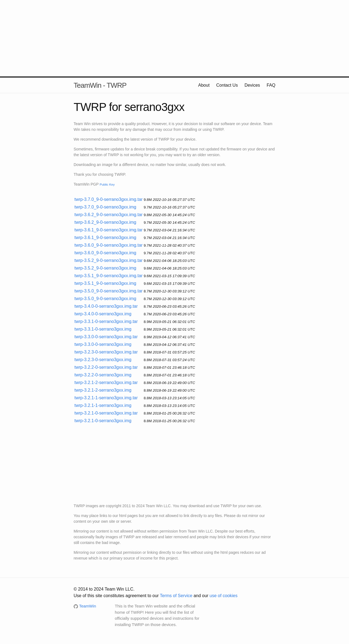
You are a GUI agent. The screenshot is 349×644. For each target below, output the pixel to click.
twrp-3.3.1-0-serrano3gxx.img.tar (106, 321)
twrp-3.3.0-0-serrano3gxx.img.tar (106, 337)
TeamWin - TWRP (100, 85)
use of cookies (224, 596)
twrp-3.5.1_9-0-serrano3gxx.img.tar (109, 276)
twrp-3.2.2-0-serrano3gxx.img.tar (106, 367)
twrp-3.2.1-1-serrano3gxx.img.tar (106, 398)
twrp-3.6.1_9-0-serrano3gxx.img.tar (109, 230)
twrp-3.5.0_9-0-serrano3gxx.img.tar (109, 291)
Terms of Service (176, 596)
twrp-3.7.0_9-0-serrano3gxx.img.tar (109, 199)
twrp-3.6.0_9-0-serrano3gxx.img (105, 253)
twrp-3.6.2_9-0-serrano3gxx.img (105, 222)
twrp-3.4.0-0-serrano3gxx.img (103, 314)
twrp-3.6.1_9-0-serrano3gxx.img (105, 238)
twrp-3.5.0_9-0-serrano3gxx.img (105, 299)
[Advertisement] (174, 38)
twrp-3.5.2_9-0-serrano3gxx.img (105, 268)
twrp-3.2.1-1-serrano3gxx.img (103, 405)
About (204, 85)
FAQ (271, 85)
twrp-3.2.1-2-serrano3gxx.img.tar (106, 383)
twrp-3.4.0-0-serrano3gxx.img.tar (106, 306)
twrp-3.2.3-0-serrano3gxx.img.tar (106, 352)
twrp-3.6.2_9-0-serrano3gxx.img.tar (109, 215)
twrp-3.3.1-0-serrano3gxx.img (103, 329)
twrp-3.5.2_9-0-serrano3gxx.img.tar (109, 260)
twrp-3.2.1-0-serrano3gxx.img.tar (106, 413)
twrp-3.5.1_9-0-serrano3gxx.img (105, 283)
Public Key (107, 184)
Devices (252, 85)
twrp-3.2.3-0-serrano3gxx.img (103, 360)
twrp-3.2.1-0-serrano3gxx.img (103, 421)
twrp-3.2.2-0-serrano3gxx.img (103, 375)
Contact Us (227, 85)
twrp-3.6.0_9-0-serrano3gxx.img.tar (109, 245)
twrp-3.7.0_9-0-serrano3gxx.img (105, 207)
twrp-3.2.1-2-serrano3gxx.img (103, 390)
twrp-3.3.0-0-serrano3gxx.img (103, 344)
